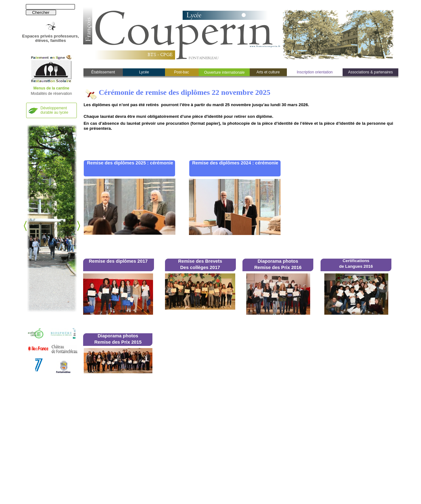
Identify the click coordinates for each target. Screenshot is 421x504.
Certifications (356, 261)
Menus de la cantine (51, 88)
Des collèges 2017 (200, 267)
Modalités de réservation (51, 94)
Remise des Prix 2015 (118, 342)
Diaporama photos (278, 261)
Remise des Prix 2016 (278, 267)
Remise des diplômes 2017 (118, 261)
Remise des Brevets (200, 261)
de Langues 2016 (356, 266)
